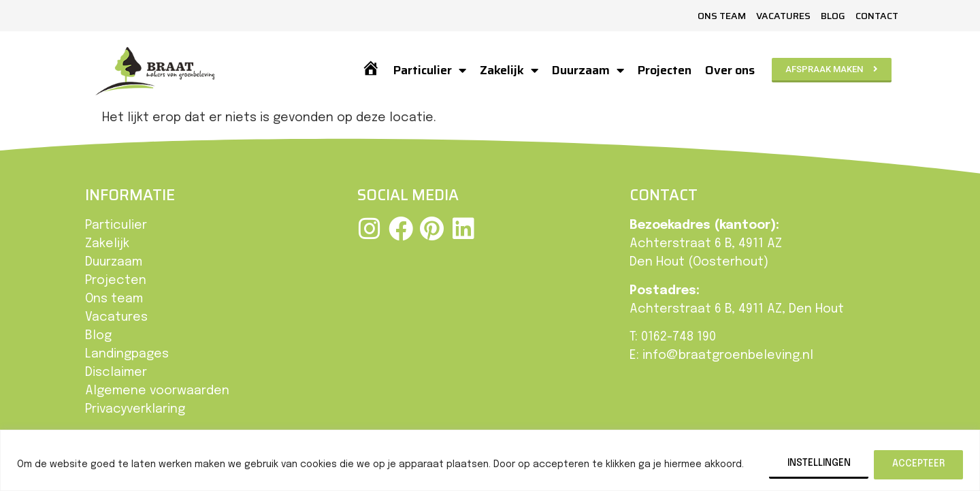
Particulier (430, 70)
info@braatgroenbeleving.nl (728, 355)
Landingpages (127, 354)
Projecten (665, 70)
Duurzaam (588, 70)
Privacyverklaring (135, 409)
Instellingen (818, 464)
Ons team (722, 16)
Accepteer (918, 464)
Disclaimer (116, 373)
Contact (877, 16)
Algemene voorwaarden (157, 391)
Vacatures (783, 16)
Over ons (730, 70)
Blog (833, 16)
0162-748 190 (679, 337)
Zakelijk (509, 70)
